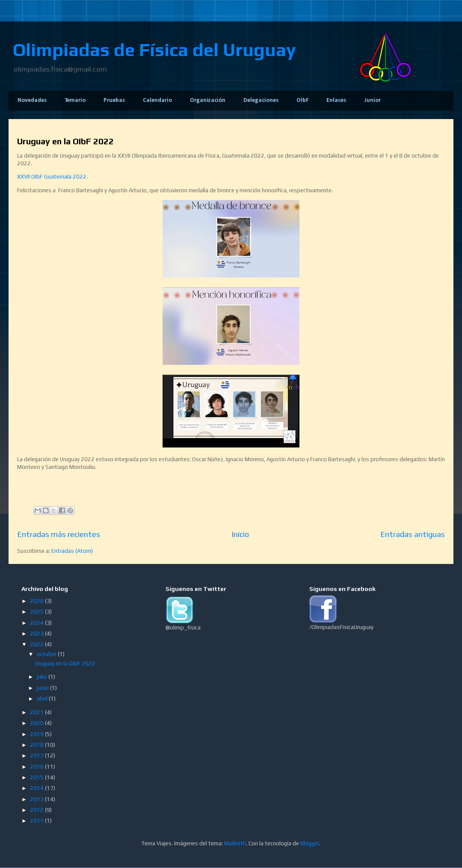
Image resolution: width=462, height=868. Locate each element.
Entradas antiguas (413, 534)
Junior (372, 100)
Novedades (32, 100)
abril (43, 699)
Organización (208, 100)
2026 (37, 601)
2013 (37, 799)
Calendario (157, 100)
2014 (37, 788)
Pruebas (114, 100)
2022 (37, 644)
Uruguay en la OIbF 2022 (65, 141)
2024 (37, 623)
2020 (37, 723)
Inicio (240, 534)
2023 (37, 634)
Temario (75, 100)
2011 (37, 821)
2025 (37, 612)
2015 (37, 777)
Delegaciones (261, 100)
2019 (37, 734)
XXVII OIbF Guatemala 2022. (52, 177)
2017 (37, 756)
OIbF (302, 100)
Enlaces (336, 100)
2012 (37, 810)
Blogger (310, 843)
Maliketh (235, 843)
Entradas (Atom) (72, 551)
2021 (37, 712)
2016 (37, 767)
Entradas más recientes (59, 534)
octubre (47, 654)
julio (43, 677)
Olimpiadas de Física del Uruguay (154, 50)
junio (43, 688)
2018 (37, 745)
